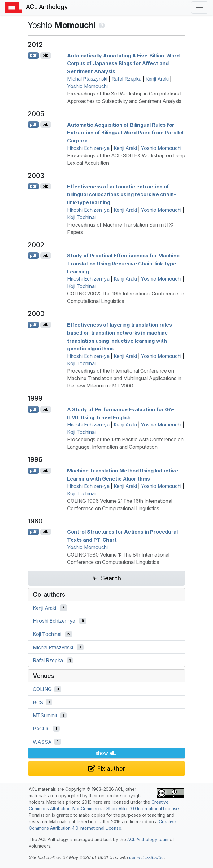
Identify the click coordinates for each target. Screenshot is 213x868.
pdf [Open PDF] (33, 55)
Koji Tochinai (81, 217)
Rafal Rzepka (126, 79)
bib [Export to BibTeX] (46, 55)
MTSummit (45, 715)
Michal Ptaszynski (87, 79)
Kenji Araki (157, 79)
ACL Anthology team (148, 839)
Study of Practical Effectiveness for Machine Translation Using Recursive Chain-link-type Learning (123, 263)
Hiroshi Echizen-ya (88, 148)
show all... (107, 753)
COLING (42, 689)
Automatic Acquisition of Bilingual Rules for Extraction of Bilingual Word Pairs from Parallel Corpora (125, 132)
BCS (38, 702)
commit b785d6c (146, 857)
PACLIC (42, 729)
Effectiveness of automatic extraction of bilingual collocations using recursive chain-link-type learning (122, 194)
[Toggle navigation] (200, 7)
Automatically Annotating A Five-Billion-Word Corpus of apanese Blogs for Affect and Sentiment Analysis (123, 63)
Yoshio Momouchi (87, 86)
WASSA (42, 742)
